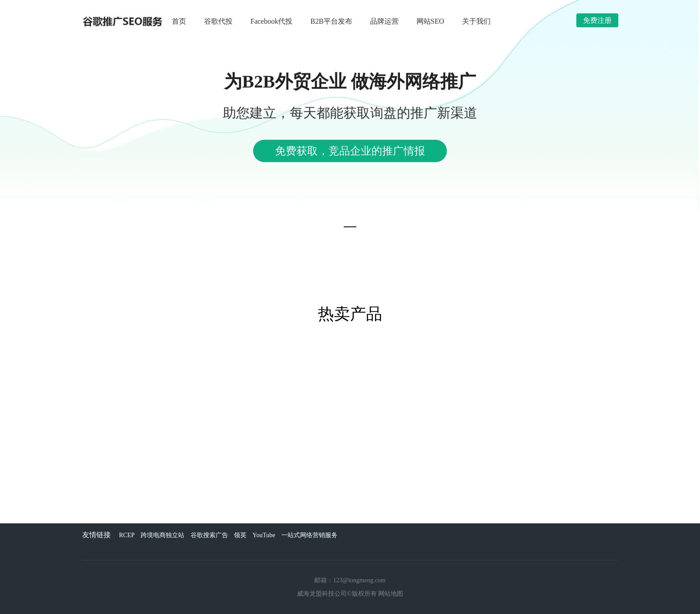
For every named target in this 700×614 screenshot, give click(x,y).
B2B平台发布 (331, 21)
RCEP (127, 535)
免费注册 (597, 20)
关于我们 (476, 21)
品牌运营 (384, 21)
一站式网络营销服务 (309, 535)
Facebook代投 (271, 21)
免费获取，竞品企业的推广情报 (350, 151)
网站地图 (391, 594)
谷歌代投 (218, 21)
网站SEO (430, 21)
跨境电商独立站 (162, 535)
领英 (240, 535)
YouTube (264, 535)
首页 (179, 21)
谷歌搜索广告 (209, 535)
